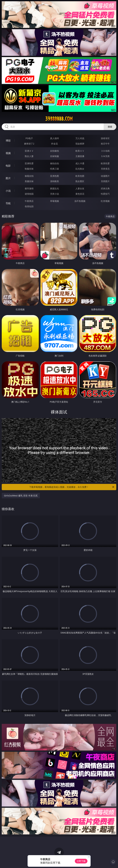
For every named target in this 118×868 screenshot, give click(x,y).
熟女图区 (80, 181)
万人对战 (80, 138)
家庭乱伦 (55, 188)
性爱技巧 (105, 194)
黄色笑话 (80, 194)
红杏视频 (105, 201)
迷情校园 (29, 194)
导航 (8, 203)
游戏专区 (105, 138)
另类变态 (105, 169)
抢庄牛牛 (105, 144)
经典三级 (55, 169)
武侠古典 (105, 188)
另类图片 (105, 181)
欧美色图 (80, 176)
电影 (8, 166)
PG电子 (29, 138)
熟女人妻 (29, 156)
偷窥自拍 (29, 176)
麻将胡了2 (29, 144)
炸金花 (55, 144)
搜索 (110, 127)
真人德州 (55, 138)
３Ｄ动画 (105, 151)
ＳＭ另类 (105, 156)
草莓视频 (55, 201)
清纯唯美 (55, 181)
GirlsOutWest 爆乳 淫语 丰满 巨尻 (21, 496)
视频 (8, 153)
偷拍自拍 (55, 163)
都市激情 (29, 188)
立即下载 (81, 861)
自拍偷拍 (55, 151)
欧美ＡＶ (80, 151)
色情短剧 (29, 206)
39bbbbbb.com (59, 119)
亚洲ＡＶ (29, 151)
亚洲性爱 (29, 163)
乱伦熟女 (80, 169)
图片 (8, 178)
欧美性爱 (105, 163)
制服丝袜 (29, 169)
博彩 (8, 141)
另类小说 (55, 194)
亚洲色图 (55, 176)
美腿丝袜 (29, 181)
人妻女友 (80, 188)
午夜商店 (29, 201)
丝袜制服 (55, 156)
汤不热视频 (80, 201)
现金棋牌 (80, 144)
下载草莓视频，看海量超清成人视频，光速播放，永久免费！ (72, 487)
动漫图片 (105, 176)
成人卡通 (80, 163)
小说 (8, 191)
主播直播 (80, 156)
